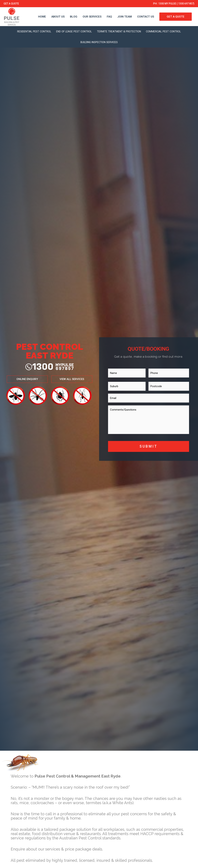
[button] (24, 379)
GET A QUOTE (12, 4)
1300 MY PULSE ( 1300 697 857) (174, 4)
